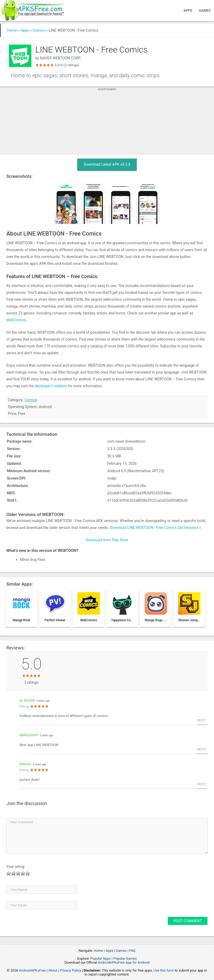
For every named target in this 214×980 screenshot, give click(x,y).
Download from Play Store (107, 540)
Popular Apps (101, 959)
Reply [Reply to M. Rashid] (202, 720)
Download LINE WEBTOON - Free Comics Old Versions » (155, 528)
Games (205, 10)
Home (12, 30)
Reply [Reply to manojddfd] (202, 749)
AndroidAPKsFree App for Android (124, 962)
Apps (188, 10)
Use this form (164, 970)
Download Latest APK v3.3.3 (107, 164)
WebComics (16, 320)
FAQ (132, 951)
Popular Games (125, 959)
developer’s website (51, 386)
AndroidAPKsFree (32, 970)
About (53, 970)
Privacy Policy (71, 970)
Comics (39, 30)
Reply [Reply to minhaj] (202, 784)
